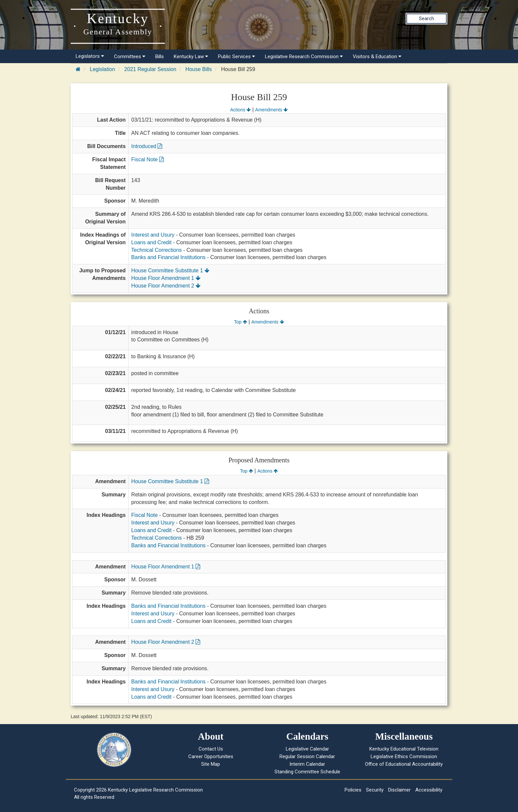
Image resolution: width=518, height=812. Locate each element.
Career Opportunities (211, 756)
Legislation (103, 69)
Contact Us (211, 749)
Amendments (271, 110)
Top (240, 322)
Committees (130, 57)
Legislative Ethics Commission (404, 756)
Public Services (237, 57)
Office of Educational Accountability (404, 764)
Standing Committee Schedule (307, 772)
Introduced (147, 146)
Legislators (90, 56)
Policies (353, 790)
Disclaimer (399, 790)
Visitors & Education (377, 57)
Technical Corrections (156, 250)
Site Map (211, 764)
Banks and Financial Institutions (168, 257)
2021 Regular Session (150, 69)
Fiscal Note (147, 159)
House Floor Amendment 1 (166, 278)
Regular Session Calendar (307, 756)
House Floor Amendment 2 (166, 286)
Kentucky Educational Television (404, 749)
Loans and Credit (151, 242)
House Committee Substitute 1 (170, 271)
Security (375, 790)
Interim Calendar (307, 764)
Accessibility (429, 790)
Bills (160, 57)
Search (426, 19)
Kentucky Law (191, 57)
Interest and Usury (153, 235)
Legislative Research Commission (304, 57)
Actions (240, 110)
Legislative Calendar (307, 749)
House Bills (199, 69)
